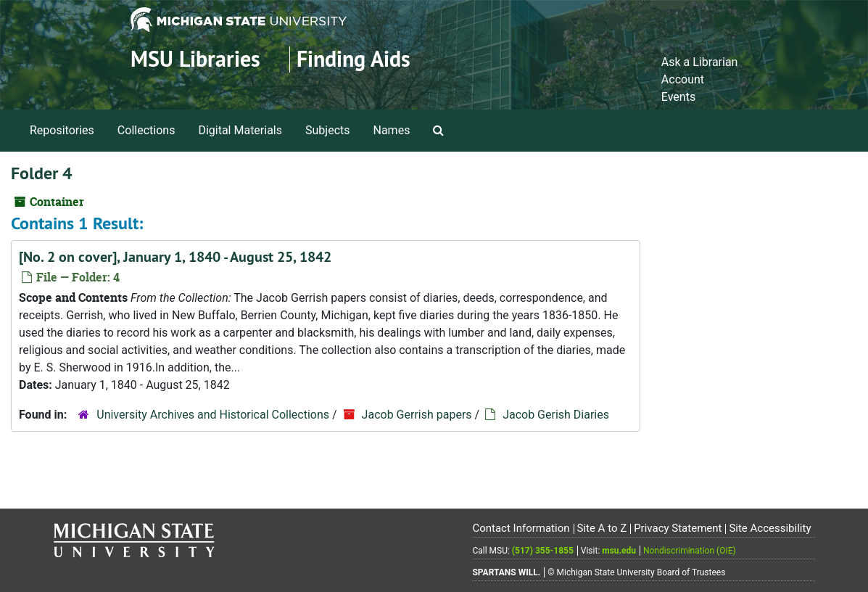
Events (678, 97)
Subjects (327, 130)
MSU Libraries (195, 59)
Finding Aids (354, 59)
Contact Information (521, 528)
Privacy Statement (678, 528)
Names (392, 130)
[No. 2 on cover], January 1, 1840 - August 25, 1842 (175, 257)
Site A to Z (602, 528)
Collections (146, 130)
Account (683, 79)
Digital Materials (240, 130)
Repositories (62, 130)
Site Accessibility (770, 528)
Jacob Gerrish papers (417, 415)
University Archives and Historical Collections (213, 415)
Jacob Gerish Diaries (556, 415)
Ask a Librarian (700, 62)
